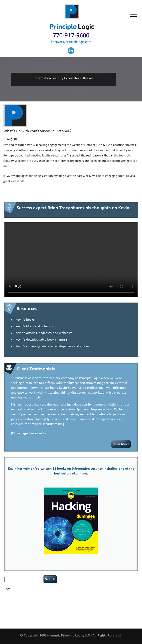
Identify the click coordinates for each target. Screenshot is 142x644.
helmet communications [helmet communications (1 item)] (54, 603)
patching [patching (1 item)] (78, 608)
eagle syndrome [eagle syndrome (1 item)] (88, 599)
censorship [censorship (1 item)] (74, 595)
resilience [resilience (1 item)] (9, 612)
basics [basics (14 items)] (24, 594)
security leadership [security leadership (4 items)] (39, 612)
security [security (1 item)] (19, 612)
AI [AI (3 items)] (6, 595)
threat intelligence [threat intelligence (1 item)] (109, 612)
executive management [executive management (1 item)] (108, 599)
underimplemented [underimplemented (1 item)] (28, 617)
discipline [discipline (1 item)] (75, 599)
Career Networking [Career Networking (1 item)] (49, 595)
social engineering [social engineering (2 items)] (67, 612)
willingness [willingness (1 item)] (10, 620)
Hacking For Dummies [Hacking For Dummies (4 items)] (23, 603)
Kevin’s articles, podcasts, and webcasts (44, 333)
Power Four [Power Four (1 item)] (109, 608)
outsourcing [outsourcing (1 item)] (56, 608)
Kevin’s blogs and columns (34, 326)
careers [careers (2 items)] (64, 595)
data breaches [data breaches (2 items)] (45, 599)
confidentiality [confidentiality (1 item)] (124, 595)
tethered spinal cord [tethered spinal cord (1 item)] (89, 612)
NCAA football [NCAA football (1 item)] (30, 608)
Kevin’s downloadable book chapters (41, 340)
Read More (121, 444)
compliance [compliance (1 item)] (110, 595)
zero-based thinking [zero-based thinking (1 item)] (26, 620)
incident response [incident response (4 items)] (82, 603)
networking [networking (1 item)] (43, 608)
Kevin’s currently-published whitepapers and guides (52, 346)
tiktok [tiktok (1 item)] (122, 612)
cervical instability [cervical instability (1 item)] (90, 595)
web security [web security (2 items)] (122, 617)
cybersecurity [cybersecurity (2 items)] (27, 599)
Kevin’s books (25, 320)
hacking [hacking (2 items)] (125, 599)
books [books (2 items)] (35, 595)
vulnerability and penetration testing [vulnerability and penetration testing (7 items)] (76, 616)
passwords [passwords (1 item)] (68, 608)
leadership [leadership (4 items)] (13, 607)
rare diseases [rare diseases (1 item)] (122, 608)
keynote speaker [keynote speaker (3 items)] (110, 603)
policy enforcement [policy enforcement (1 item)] (93, 608)
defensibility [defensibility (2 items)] (62, 599)
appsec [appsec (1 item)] (12, 595)
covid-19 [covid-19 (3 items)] (11, 599)
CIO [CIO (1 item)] (101, 595)
